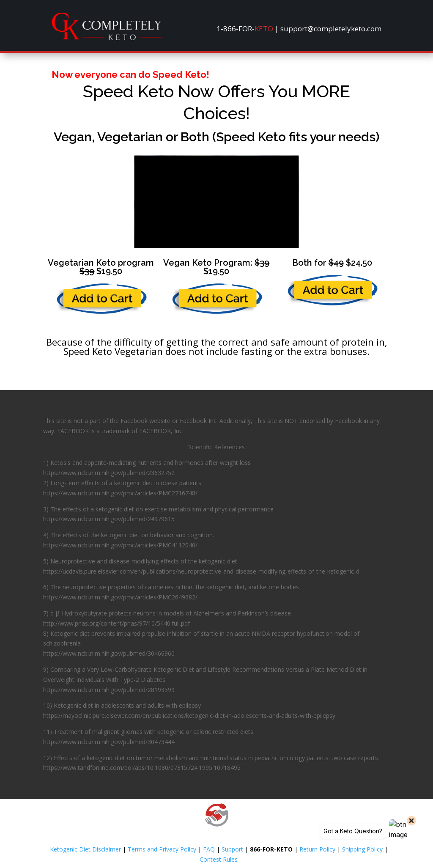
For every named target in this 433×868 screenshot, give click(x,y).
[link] (107, 38)
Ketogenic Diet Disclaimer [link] (85, 849)
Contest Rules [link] (219, 859)
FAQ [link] (209, 849)
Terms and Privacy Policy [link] (162, 849)
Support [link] (232, 849)
